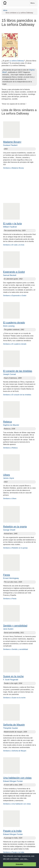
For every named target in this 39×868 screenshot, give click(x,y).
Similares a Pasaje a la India (14, 852)
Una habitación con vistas (17, 778)
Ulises (6, 475)
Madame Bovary (12, 142)
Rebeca (7, 422)
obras (5, 10)
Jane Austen (8, 629)
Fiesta (6, 575)
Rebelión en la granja (15, 527)
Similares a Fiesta (10, 599)
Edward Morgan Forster (13, 781)
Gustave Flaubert (10, 145)
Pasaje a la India (12, 831)
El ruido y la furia (12, 223)
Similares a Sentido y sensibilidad (15, 649)
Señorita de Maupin (14, 725)
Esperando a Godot (14, 272)
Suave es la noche (13, 676)
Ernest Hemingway (11, 578)
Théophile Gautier (11, 728)
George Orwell (9, 530)
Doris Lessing (9, 326)
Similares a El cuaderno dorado (15, 344)
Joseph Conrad (9, 374)
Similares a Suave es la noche (14, 698)
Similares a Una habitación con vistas (17, 804)
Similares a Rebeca (10, 448)
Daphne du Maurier (11, 425)
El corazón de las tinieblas (18, 371)
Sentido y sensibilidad (15, 626)
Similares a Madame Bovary (14, 168)
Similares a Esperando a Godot (15, 296)
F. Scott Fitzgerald (11, 680)
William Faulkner (10, 227)
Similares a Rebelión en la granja (15, 548)
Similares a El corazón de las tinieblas (17, 395)
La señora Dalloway (17, 61)
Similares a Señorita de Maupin (15, 751)
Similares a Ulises (10, 499)
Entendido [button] (19, 864)
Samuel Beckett (10, 275)
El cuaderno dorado (14, 323)
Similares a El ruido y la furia (14, 245)
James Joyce (9, 478)
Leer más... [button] (24, 859)
